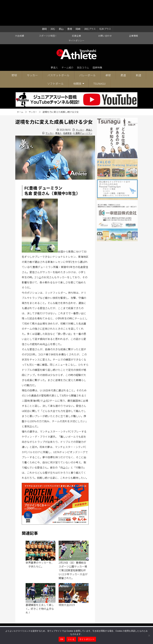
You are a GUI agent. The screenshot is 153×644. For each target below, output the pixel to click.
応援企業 (76, 11)
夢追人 (53, 43)
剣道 (139, 50)
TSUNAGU (99, 59)
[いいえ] (149, 635)
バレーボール (87, 50)
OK (62, 639)
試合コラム (84, 43)
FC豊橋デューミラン (82, 108)
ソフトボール (55, 59)
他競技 (77, 59)
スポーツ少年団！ (48, 11)
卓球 (108, 50)
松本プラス (104, 4)
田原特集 (99, 43)
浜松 (53, 4)
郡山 (61, 4)
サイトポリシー (76, 16)
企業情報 (134, 11)
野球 (14, 50)
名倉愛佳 (66, 108)
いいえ (71, 639)
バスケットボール (58, 50)
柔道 (123, 50)
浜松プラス (88, 4)
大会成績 (19, 11)
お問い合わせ (105, 11)
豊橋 (69, 4)
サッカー (32, 50)
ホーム (20, 87)
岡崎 (77, 4)
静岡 (45, 4)
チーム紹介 (67, 43)
